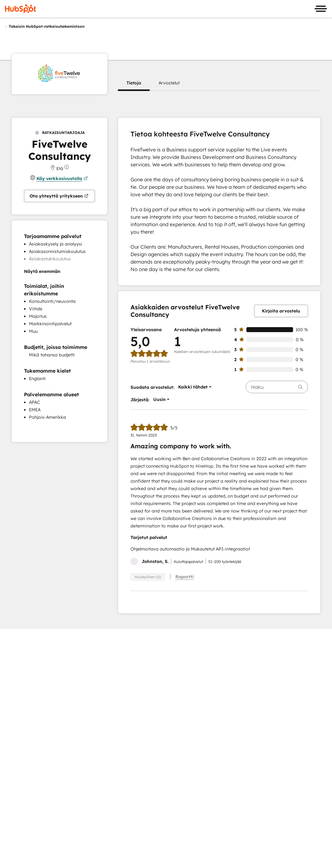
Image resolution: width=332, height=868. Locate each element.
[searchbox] (277, 387)
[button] (134, 83)
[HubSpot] (21, 9)
